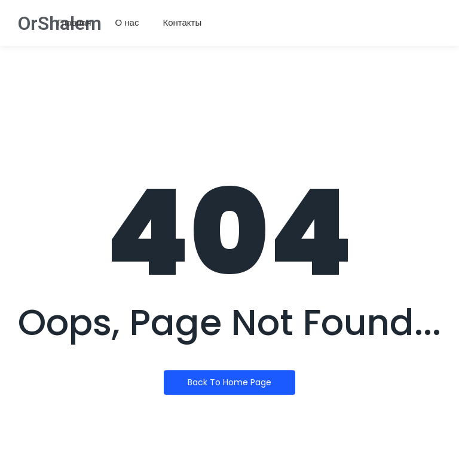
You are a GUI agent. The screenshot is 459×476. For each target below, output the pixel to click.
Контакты (182, 22)
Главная (74, 22)
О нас (127, 22)
